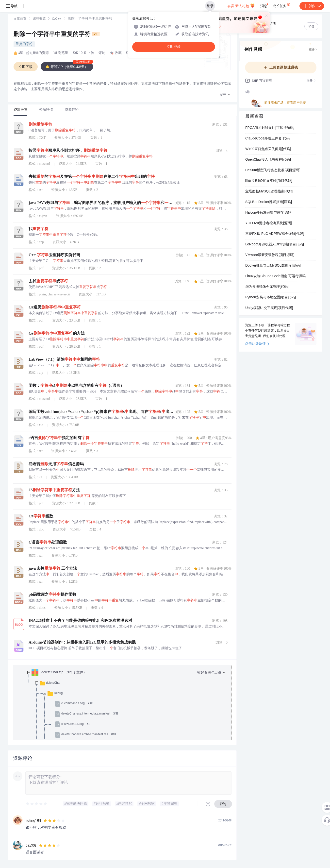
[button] (225, 95)
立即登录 (174, 47)
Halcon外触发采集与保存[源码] (269, 213)
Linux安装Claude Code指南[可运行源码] (276, 276)
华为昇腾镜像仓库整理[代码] (267, 287)
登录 (210, 6)
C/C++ (57, 19)
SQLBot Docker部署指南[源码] (269, 202)
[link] (20, 19)
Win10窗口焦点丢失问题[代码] (268, 149)
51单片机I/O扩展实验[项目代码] (269, 181)
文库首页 (20, 19)
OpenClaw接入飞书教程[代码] (268, 160)
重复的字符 (24, 44)
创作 (312, 6)
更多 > (313, 50)
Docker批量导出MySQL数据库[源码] (273, 266)
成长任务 (282, 5)
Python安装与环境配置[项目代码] (271, 298)
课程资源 (39, 19)
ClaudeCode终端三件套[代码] (268, 139)
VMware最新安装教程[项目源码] (270, 255)
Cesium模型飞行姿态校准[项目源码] (273, 170)
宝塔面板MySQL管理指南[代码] (269, 192)
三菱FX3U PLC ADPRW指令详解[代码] (275, 234)
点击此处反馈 (257, 344)
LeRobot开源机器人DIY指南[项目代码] (275, 245)
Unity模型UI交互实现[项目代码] (269, 308)
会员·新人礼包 (241, 5)
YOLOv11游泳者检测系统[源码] (269, 223)
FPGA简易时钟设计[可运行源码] (270, 128)
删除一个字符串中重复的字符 (57, 35)
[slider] (37, 804)
